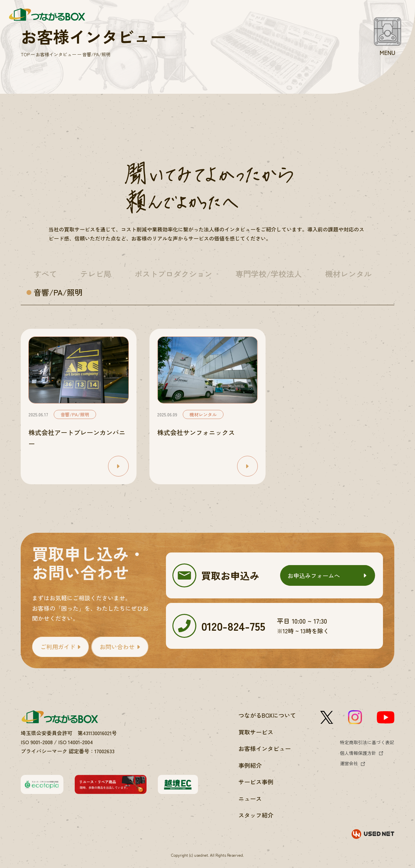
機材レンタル (348, 274)
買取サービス (256, 732)
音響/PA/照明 (58, 292)
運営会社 (349, 763)
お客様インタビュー (56, 54)
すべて (45, 274)
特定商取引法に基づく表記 (367, 742)
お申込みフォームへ (314, 575)
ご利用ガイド (58, 647)
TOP (25, 54)
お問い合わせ (117, 647)
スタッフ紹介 (256, 815)
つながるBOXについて (267, 715)
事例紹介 (250, 765)
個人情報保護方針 (358, 753)
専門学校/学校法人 (269, 274)
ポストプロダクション (173, 274)
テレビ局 (96, 274)
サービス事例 (256, 782)
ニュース (250, 798)
